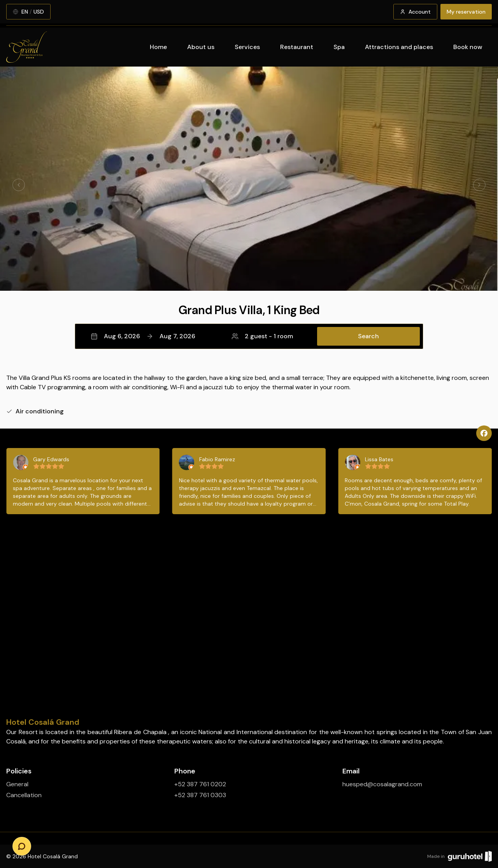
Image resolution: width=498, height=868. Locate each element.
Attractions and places (399, 47)
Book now (468, 47)
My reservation (466, 12)
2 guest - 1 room (262, 336)
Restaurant (297, 47)
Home (158, 47)
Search (368, 336)
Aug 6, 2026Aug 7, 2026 (143, 336)
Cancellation (24, 795)
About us (201, 47)
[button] (249, 336)
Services (247, 47)
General (17, 784)
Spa (339, 47)
